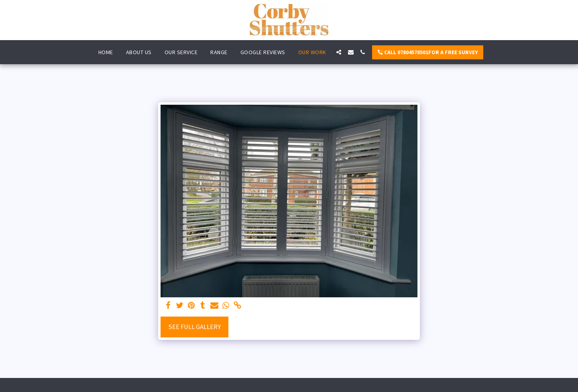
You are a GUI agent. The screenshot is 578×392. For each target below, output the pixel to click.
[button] (339, 52)
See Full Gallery (194, 327)
